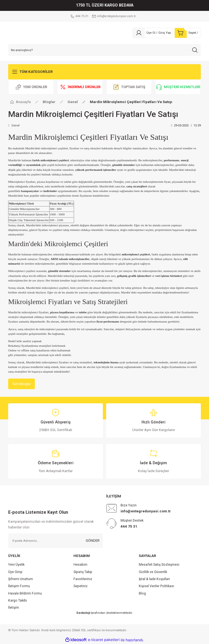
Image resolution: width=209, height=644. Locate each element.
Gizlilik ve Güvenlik (153, 572)
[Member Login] (153, 33)
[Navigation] (104, 72)
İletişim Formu (19, 586)
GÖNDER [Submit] (93, 541)
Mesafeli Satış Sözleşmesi (159, 565)
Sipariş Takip (83, 572)
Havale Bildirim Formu (25, 593)
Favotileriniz (83, 579)
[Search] (104, 50)
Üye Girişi (15, 572)
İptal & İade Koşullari (154, 579)
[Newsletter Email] (56, 541)
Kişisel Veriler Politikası (156, 586)
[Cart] (188, 33)
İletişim (14, 608)
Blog (142, 593)
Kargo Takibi (18, 601)
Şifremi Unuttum (21, 579)
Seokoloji (83, 613)
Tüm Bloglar (22, 384)
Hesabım (80, 565)
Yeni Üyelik (16, 565)
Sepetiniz (81, 586)
